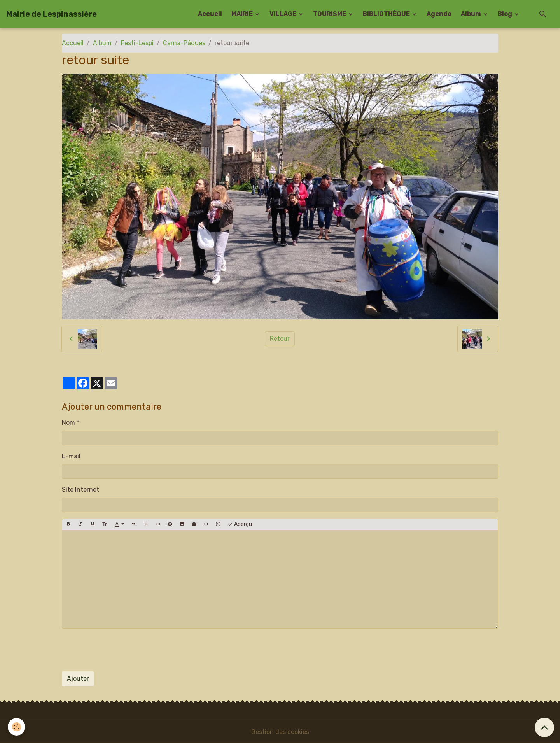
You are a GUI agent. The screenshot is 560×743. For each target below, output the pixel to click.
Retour (280, 339)
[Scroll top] (544, 727)
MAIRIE (243, 14)
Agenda (439, 14)
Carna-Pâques (184, 43)
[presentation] (121, 650)
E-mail (71, 456)
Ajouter (78, 679)
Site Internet (80, 490)
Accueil (210, 14)
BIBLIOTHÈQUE (387, 14)
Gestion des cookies (280, 732)
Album (472, 14)
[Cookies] (17, 727)
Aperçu (240, 524)
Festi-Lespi (137, 43)
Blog (506, 14)
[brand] (52, 14)
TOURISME (330, 14)
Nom (68, 423)
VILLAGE (283, 14)
